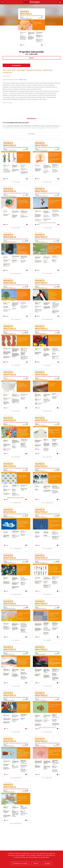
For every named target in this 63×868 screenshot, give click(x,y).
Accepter (47, 863)
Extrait (31, 58)
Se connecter (16, 65)
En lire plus (32, 134)
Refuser (36, 863)
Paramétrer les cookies (20, 863)
